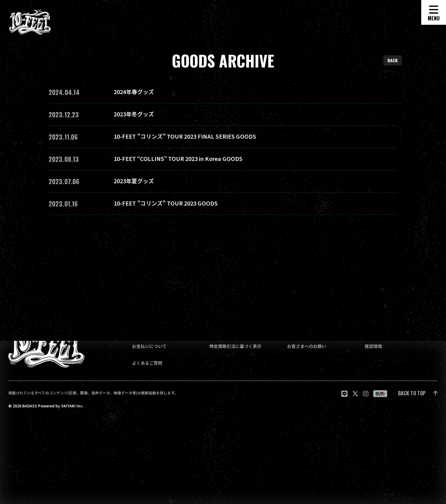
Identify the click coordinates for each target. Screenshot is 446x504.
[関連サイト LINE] (344, 394)
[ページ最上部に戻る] (418, 394)
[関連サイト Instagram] (366, 394)
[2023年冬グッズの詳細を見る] (223, 116)
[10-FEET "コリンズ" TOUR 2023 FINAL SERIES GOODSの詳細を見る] (223, 139)
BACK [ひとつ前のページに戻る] (393, 60)
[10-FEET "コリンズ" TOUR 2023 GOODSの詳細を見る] (223, 206)
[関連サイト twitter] (355, 394)
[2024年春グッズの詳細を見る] (223, 94)
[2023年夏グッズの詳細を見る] (223, 183)
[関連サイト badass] (380, 393)
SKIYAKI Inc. (72, 406)
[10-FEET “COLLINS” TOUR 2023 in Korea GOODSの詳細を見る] (223, 161)
